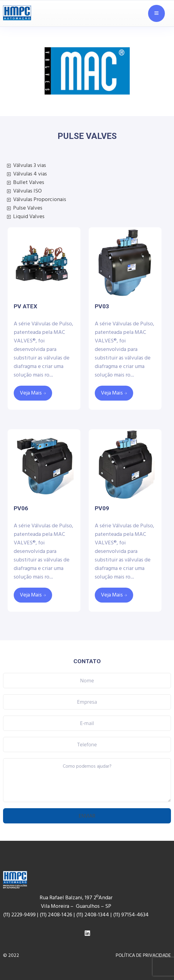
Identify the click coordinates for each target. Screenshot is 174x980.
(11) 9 (119, 915)
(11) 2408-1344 (93, 915)
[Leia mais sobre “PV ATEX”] (33, 393)
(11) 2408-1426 (56, 915)
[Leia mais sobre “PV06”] (33, 595)
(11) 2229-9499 (19, 915)
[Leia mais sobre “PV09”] (114, 595)
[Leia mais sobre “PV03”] (114, 393)
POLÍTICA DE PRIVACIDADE (143, 956)
